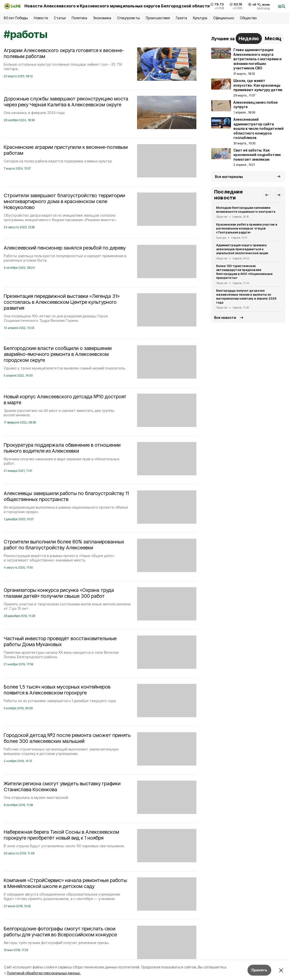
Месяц (273, 38)
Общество (248, 18)
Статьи (60, 18)
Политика (79, 18)
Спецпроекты (128, 18)
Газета (181, 18)
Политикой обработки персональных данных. (44, 973)
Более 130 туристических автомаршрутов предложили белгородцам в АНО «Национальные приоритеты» (244, 272)
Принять (259, 970)
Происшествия (158, 18)
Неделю (249, 38)
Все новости (225, 317)
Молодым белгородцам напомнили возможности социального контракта (246, 210)
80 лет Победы (16, 18)
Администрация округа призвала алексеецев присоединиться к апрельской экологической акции (242, 249)
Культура (200, 18)
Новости (41, 18)
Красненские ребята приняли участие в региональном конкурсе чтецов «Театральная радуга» (247, 228)
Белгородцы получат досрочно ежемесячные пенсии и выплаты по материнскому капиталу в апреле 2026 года (246, 296)
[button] (267, 195)
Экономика (102, 18)
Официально (223, 18)
